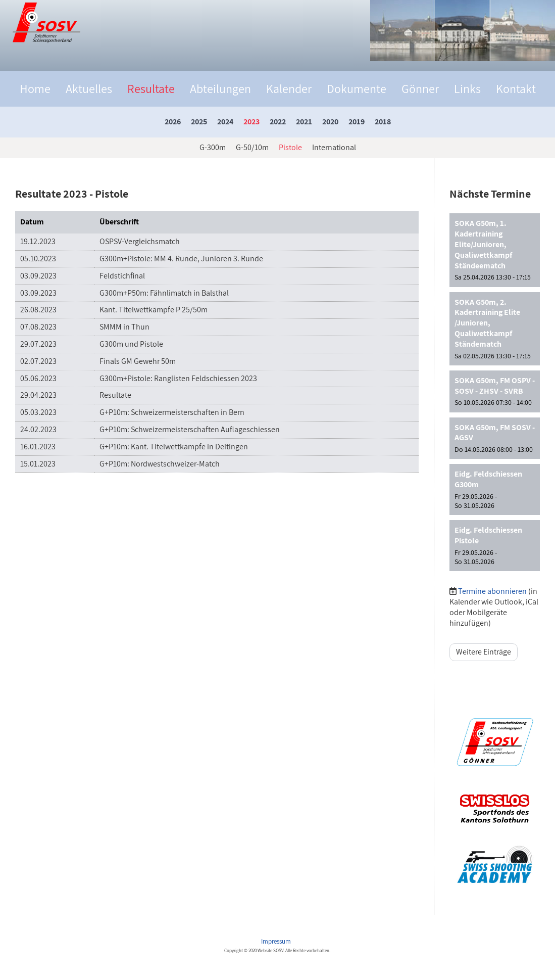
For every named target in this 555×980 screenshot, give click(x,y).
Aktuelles (89, 88)
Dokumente (357, 88)
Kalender (289, 88)
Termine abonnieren (492, 591)
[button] (495, 250)
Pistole (290, 147)
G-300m (213, 147)
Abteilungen (220, 88)
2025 (199, 122)
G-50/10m (252, 147)
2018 (383, 122)
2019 (357, 122)
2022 (278, 122)
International (334, 147)
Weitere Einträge (484, 652)
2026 (173, 122)
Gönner (420, 88)
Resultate (151, 88)
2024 (225, 122)
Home (35, 88)
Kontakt (516, 88)
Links (467, 88)
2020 (330, 122)
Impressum (277, 941)
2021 (304, 122)
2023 (251, 122)
